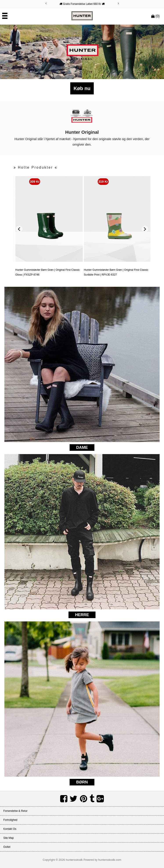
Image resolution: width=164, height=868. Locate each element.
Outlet (7, 847)
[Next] (118, 3)
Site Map (8, 838)
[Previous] (46, 3)
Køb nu (82, 88)
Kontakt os (10, 829)
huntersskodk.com (110, 860)
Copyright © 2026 (54, 860)
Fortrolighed (10, 820)
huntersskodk (74, 860)
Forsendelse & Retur (15, 811)
